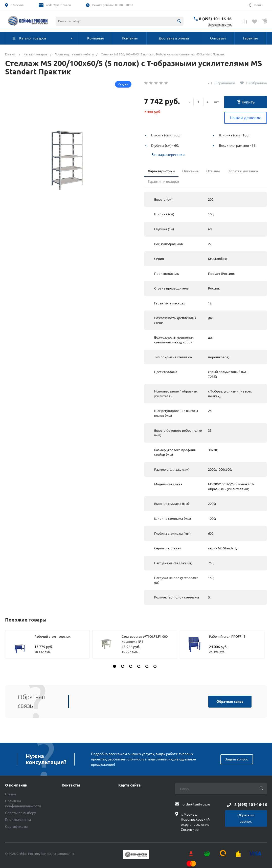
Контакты (71, 785)
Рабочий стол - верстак (52, 636)
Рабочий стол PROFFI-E (227, 636)
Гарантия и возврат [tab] (164, 181)
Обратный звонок (246, 818)
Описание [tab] (190, 171)
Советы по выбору (20, 813)
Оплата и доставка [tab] (243, 171)
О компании (16, 785)
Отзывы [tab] (213, 171)
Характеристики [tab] (161, 171)
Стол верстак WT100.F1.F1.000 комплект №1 (145, 639)
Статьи (10, 794)
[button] (115, 666)
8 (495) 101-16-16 (215, 19)
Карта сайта (129, 785)
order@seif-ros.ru (58, 5)
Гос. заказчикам (18, 820)
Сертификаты (16, 826)
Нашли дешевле (246, 118)
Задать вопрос (237, 759)
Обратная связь (230, 701)
